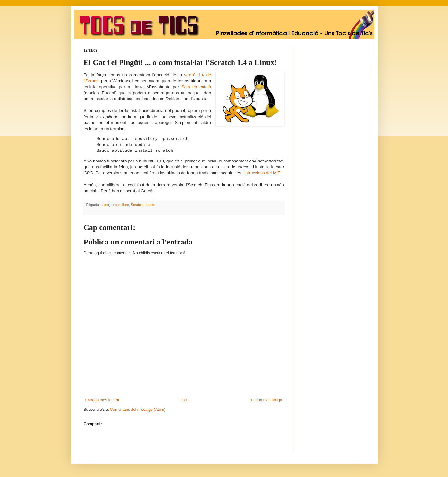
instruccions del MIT (261, 173)
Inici (184, 400)
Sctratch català (196, 87)
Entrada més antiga (265, 400)
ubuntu (150, 205)
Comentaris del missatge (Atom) (138, 410)
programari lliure (116, 205)
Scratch (137, 205)
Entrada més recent (102, 400)
